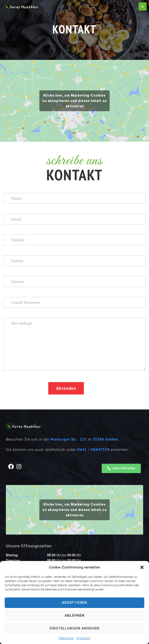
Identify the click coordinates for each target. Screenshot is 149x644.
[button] (142, 567)
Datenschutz (66, 638)
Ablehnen (75, 615)
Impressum (83, 638)
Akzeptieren (74, 603)
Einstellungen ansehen (74, 628)
